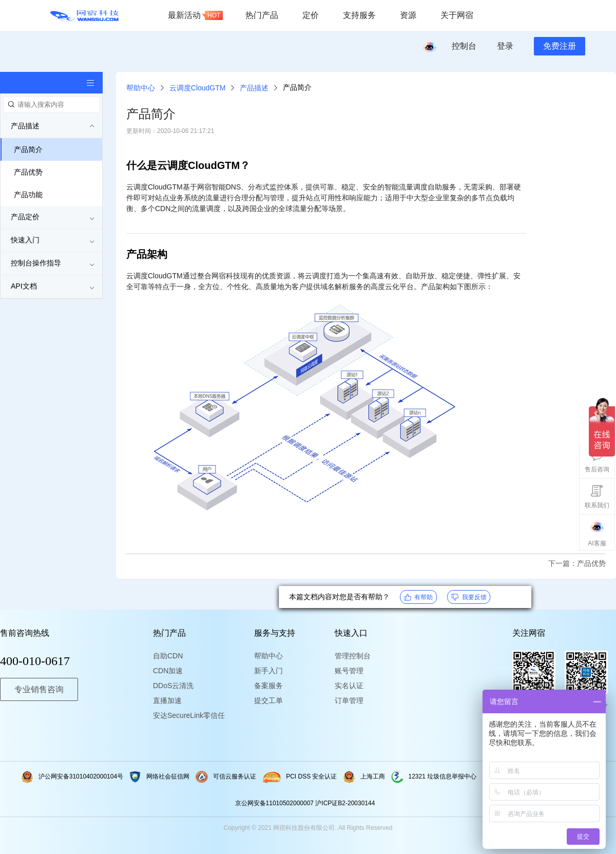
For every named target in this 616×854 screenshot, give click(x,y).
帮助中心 (141, 88)
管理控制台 (353, 656)
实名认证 (349, 686)
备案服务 (268, 686)
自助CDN (168, 656)
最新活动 (195, 15)
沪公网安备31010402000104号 (72, 776)
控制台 (464, 46)
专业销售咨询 (39, 689)
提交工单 (268, 700)
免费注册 (560, 46)
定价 (311, 15)
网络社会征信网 (159, 776)
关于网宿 (457, 15)
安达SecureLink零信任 (184, 715)
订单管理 (349, 700)
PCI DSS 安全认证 (300, 776)
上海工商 (364, 776)
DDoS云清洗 (173, 686)
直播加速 (167, 700)
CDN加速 (168, 671)
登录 (505, 46)
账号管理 (349, 671)
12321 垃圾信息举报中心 (434, 776)
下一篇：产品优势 (577, 563)
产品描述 (254, 88)
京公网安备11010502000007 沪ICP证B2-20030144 (305, 803)
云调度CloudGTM (198, 88)
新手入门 (268, 671)
